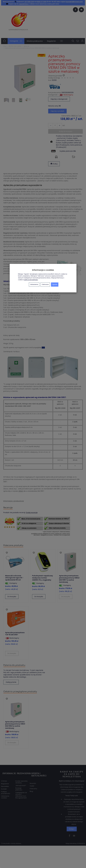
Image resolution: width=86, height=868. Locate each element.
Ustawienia (34, 284)
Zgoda (55, 284)
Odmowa (45, 284)
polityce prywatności (31, 280)
